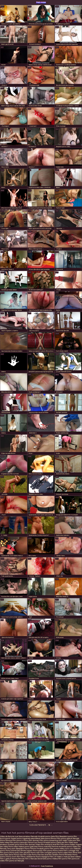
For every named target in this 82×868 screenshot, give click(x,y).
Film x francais (31, 859)
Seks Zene (9, 855)
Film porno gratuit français (68, 838)
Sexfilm (55, 855)
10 (43, 825)
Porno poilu (38, 851)
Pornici (16, 855)
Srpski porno (16, 838)
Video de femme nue (9, 836)
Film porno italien (68, 845)
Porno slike (13, 847)
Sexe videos (75, 857)
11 (45, 825)
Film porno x (18, 840)
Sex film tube (26, 855)
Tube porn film (74, 840)
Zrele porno (41, 2)
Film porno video (57, 849)
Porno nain (35, 853)
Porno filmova (6, 840)
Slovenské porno (45, 859)
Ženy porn (11, 849)
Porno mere (58, 851)
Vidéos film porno (60, 859)
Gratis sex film (62, 843)
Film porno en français (15, 861)
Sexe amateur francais (28, 836)
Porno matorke (45, 847)
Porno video (63, 853)
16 (49, 825)
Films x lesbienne (28, 857)
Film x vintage (69, 851)
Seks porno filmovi (48, 838)
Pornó (40, 843)
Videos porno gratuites (28, 847)
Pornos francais (18, 859)
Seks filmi (55, 836)
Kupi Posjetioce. (47, 866)
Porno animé (11, 851)
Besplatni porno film (68, 836)
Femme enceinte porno (62, 847)
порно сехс (69, 849)
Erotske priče (14, 845)
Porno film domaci (31, 840)
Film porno (48, 851)
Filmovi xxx (32, 843)
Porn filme (73, 853)
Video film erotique (44, 845)
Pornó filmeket (65, 855)
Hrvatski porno (44, 836)
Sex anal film (46, 855)
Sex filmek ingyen (25, 851)
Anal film (56, 845)
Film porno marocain (18, 843)
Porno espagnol (42, 857)
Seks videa (5, 843)
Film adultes (25, 853)
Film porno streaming (49, 840)
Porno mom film (13, 857)
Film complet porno (49, 853)
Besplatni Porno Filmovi (26, 849)
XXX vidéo (63, 840)
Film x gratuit (6, 859)
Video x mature (63, 857)
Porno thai (36, 855)
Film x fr (53, 857)
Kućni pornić (5, 838)
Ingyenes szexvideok (31, 838)
